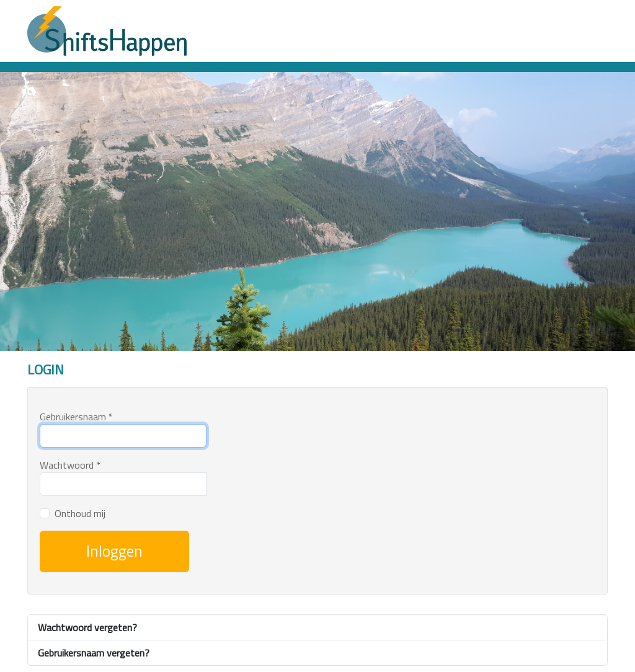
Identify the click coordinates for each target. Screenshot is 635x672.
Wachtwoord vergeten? (87, 627)
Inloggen (114, 551)
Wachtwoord (70, 465)
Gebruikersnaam (76, 417)
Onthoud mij (80, 513)
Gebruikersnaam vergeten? (94, 653)
